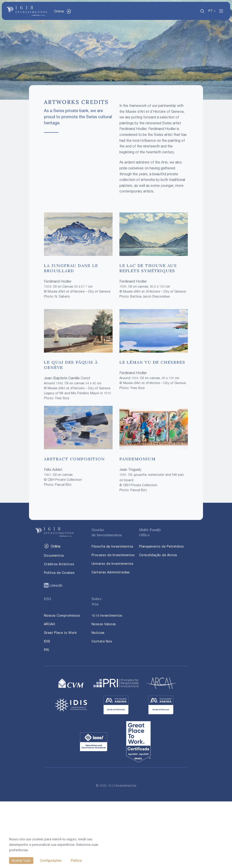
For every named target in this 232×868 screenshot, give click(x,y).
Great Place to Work (60, 633)
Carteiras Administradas (111, 572)
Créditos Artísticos (59, 564)
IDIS (47, 641)
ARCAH (50, 624)
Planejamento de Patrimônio (162, 546)
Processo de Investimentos (113, 555)
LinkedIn (56, 585)
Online (59, 11)
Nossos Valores (104, 624)
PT (211, 11)
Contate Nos (102, 641)
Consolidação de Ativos (158, 555)
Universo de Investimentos (113, 564)
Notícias (98, 633)
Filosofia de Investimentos (112, 546)
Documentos (54, 555)
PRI (47, 650)
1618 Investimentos (107, 615)
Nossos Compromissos (62, 615)
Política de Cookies (59, 573)
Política (76, 860)
